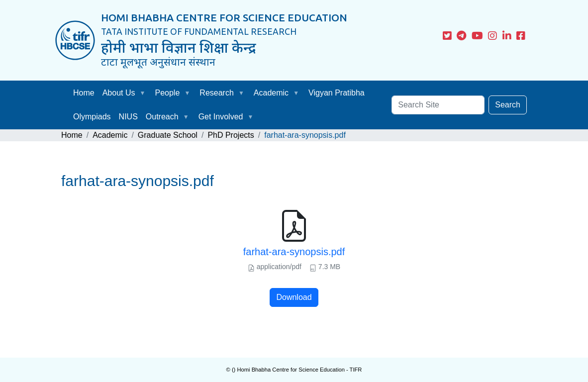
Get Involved (221, 117)
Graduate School (168, 135)
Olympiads (92, 117)
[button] (145, 93)
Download (294, 297)
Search (508, 105)
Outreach (162, 117)
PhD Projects (231, 135)
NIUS (128, 117)
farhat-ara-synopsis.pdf (294, 252)
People (168, 93)
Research (216, 93)
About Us (119, 93)
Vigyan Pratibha (337, 93)
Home (84, 93)
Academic (271, 93)
